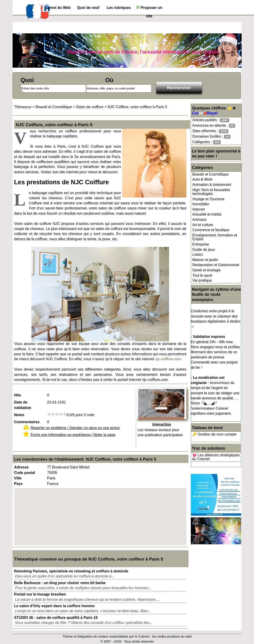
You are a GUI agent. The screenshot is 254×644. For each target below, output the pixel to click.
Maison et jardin (205, 260)
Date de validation (23, 405)
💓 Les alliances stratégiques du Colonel (216, 457)
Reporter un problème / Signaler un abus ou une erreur (75, 428)
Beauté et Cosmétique (210, 174)
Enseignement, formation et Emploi (215, 237)
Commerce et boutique (211, 230)
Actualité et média (207, 214)
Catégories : (207, 142)
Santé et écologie (207, 270)
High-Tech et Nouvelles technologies (211, 192)
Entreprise (201, 244)
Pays (18, 484)
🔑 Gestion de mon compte (214, 434)
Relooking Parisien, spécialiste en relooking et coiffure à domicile (71, 571)
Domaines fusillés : (211, 137)
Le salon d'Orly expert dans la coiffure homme (54, 606)
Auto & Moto (202, 179)
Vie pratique (202, 280)
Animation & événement (212, 185)
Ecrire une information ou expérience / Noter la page (73, 435)
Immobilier (201, 204)
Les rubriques (119, 8)
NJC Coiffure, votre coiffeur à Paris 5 (137, 107)
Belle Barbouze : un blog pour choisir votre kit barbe (60, 583)
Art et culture (203, 225)
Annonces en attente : (214, 126)
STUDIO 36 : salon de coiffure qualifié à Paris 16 (56, 618)
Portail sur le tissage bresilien (40, 594)
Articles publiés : (211, 120)
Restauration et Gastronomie (216, 265)
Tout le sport (202, 275)
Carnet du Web (58, 8)
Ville (18, 478)
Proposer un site (149, 9)
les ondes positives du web (172, 636)
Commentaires (27, 422)
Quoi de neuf (88, 8)
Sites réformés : (210, 131)
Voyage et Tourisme (208, 199)
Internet (199, 209)
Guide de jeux (204, 250)
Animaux (199, 220)
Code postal (25, 473)
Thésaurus (23, 107)
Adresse (21, 467)
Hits (18, 395)
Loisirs (198, 255)
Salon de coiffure (90, 107)
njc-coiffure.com (168, 359)
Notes (19, 415)
